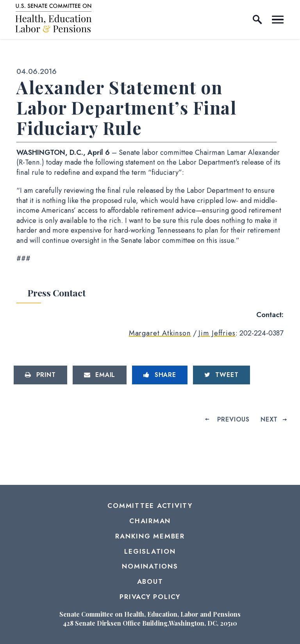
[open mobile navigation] (278, 20)
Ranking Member (150, 536)
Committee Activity (150, 506)
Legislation (150, 551)
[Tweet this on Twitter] (221, 375)
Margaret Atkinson (160, 333)
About (150, 581)
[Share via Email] (100, 375)
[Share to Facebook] (160, 375)
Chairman (150, 521)
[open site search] (257, 20)
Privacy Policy (150, 597)
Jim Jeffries (217, 333)
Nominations (150, 566)
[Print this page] (40, 375)
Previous (233, 419)
